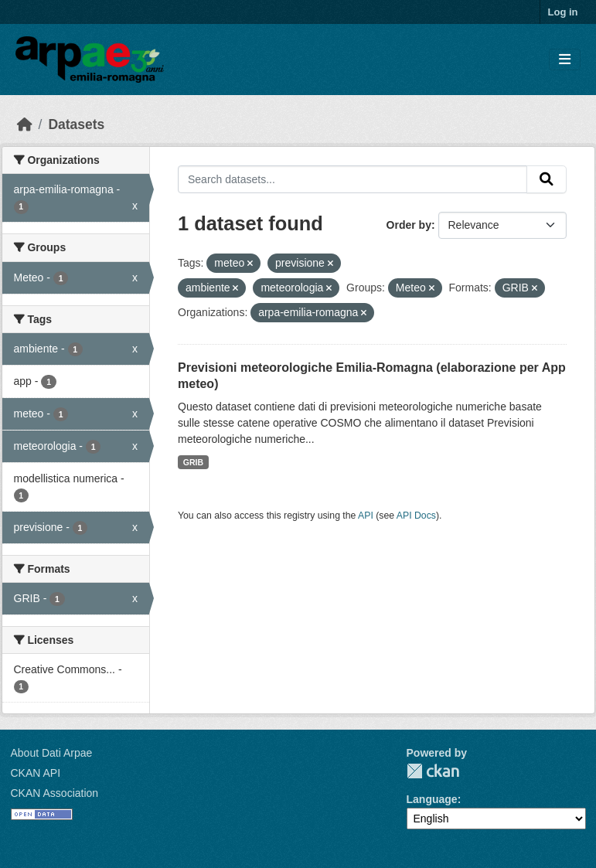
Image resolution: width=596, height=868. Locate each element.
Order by (409, 225)
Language (432, 799)
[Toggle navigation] (565, 60)
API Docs (416, 516)
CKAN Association (55, 793)
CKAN (433, 771)
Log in (563, 12)
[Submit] (547, 179)
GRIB (193, 462)
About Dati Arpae (52, 753)
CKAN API (36, 773)
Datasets (76, 124)
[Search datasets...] (352, 179)
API (366, 516)
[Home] (25, 124)
